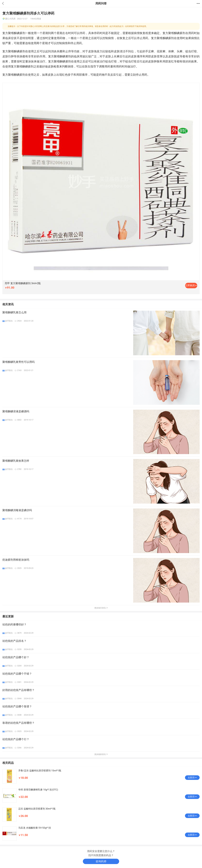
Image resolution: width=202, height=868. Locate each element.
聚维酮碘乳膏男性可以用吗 (18, 362)
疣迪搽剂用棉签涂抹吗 (16, 560)
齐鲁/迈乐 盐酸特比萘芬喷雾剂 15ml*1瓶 (40, 771)
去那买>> (192, 778)
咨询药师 (101, 861)
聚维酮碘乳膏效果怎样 (16, 461)
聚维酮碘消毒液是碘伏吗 (17, 510)
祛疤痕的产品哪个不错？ (17, 674)
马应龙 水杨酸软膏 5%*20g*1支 (35, 828)
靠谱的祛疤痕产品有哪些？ (18, 723)
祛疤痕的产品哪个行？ (16, 739)
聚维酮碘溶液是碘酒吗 (16, 411)
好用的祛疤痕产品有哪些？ (18, 690)
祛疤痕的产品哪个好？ (16, 657)
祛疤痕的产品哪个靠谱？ (17, 706)
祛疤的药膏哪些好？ (14, 624)
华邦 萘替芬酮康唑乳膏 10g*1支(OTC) (38, 790)
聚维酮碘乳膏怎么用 (14, 312)
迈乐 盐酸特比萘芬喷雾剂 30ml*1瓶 (37, 809)
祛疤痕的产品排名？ (14, 641)
